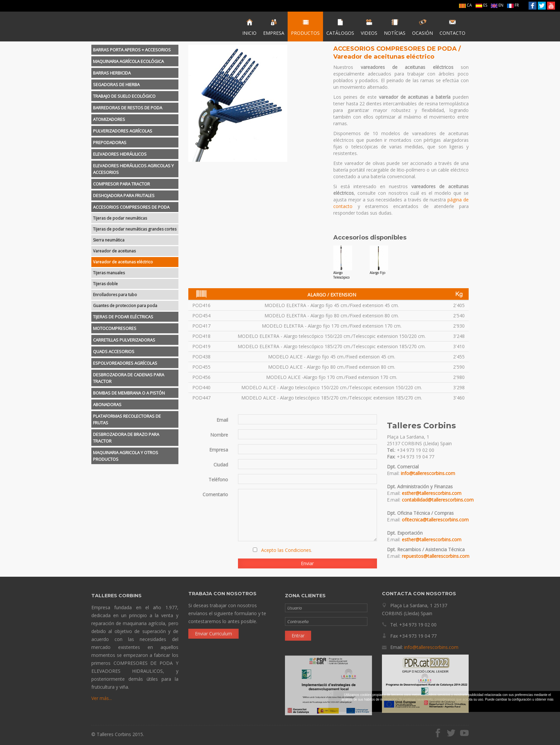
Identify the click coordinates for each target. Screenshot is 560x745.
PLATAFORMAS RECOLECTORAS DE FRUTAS (127, 419)
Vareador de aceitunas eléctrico (123, 262)
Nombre (219, 435)
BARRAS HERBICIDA (112, 73)
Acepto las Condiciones (286, 550)
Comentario (215, 494)
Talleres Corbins (125, 27)
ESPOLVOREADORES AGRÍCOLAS (125, 363)
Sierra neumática (109, 240)
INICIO (249, 27)
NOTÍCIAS (395, 27)
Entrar (298, 638)
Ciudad (221, 465)
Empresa (219, 450)
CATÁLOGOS (340, 27)
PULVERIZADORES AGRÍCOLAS (123, 131)
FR (513, 5)
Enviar (307, 563)
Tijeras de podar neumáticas (120, 218)
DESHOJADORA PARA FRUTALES (124, 195)
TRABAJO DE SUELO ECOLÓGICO (124, 96)
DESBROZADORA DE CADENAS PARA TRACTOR (129, 378)
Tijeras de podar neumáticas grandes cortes (135, 229)
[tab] (135, 50)
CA (466, 5)
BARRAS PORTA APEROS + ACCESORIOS (132, 50)
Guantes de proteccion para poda (125, 306)
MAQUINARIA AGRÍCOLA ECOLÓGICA (128, 61)
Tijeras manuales (109, 273)
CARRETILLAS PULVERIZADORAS (124, 340)
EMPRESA (274, 27)
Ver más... (102, 700)
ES (481, 5)
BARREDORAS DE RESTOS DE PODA (128, 108)
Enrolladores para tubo (115, 295)
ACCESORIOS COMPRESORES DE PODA (131, 207)
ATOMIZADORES (109, 119)
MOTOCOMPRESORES (115, 328)
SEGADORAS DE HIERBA (116, 84)
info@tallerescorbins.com (428, 473)
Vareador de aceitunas (114, 251)
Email (222, 420)
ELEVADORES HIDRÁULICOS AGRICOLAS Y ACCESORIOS (133, 169)
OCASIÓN (422, 27)
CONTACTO (452, 27)
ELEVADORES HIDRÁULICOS (120, 154)
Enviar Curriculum (213, 631)
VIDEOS (369, 27)
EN (497, 5)
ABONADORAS (107, 404)
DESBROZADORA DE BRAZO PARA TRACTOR (126, 438)
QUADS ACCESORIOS (114, 351)
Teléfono (218, 479)
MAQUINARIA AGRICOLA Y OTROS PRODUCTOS (126, 456)
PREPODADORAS (110, 142)
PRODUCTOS (305, 27)
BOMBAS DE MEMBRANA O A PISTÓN (129, 393)
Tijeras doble (105, 284)
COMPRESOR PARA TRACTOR (121, 184)
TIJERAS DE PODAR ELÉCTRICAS (123, 317)
